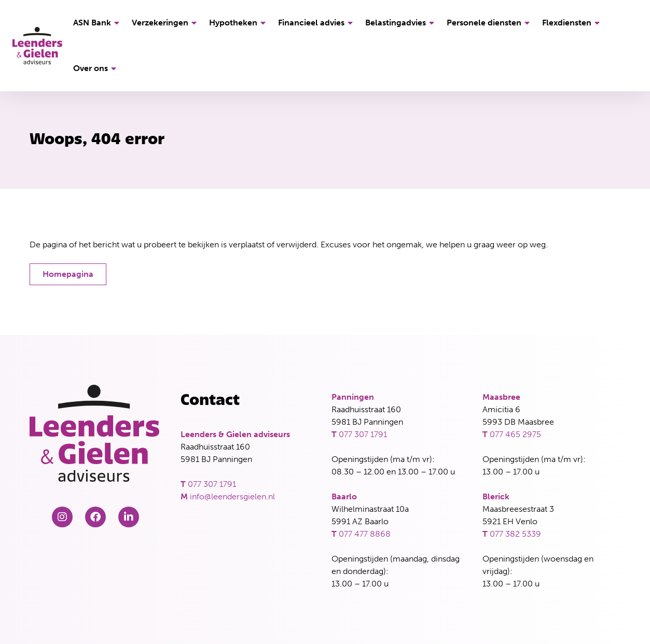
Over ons (96, 68)
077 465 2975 (515, 434)
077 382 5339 (515, 534)
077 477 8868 (365, 534)
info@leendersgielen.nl (232, 496)
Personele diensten (490, 23)
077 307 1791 (212, 484)
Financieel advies (317, 23)
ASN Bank (98, 23)
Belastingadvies (401, 23)
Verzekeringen (166, 23)
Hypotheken (239, 23)
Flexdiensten (572, 23)
